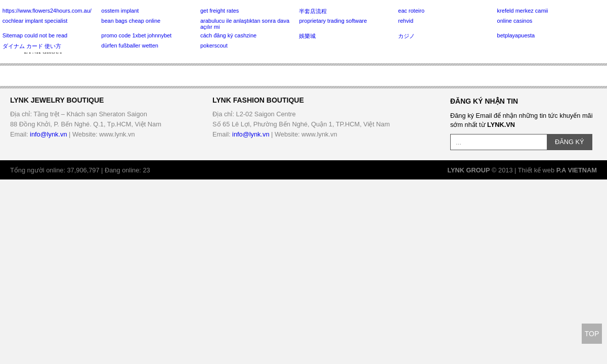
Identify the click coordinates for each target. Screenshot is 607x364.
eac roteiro (411, 11)
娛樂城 (307, 36)
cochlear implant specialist (35, 21)
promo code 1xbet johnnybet (136, 35)
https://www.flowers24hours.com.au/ (47, 11)
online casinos (515, 21)
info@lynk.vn (48, 134)
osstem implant (120, 11)
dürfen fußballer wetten (130, 45)
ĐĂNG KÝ (570, 142)
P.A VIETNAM (577, 170)
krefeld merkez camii (523, 11)
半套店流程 (313, 11)
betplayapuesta (516, 35)
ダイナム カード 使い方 (32, 46)
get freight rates (220, 11)
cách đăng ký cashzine (228, 35)
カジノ (406, 36)
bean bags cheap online (131, 21)
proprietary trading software (333, 21)
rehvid (406, 21)
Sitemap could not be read (35, 35)
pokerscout (214, 45)
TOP (592, 334)
